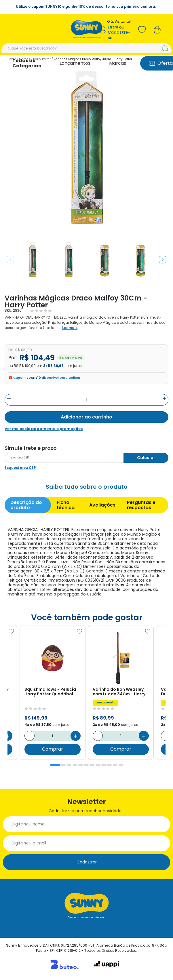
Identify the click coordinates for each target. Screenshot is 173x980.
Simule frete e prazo (31, 448)
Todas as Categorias (27, 63)
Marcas (118, 63)
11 (115, 765)
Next (163, 260)
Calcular (146, 458)
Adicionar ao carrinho (86, 417)
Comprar (53, 749)
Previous (10, 260)
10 (109, 765)
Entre (113, 27)
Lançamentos (75, 63)
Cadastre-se (119, 35)
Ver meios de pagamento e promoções (44, 429)
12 (121, 765)
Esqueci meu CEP (20, 468)
